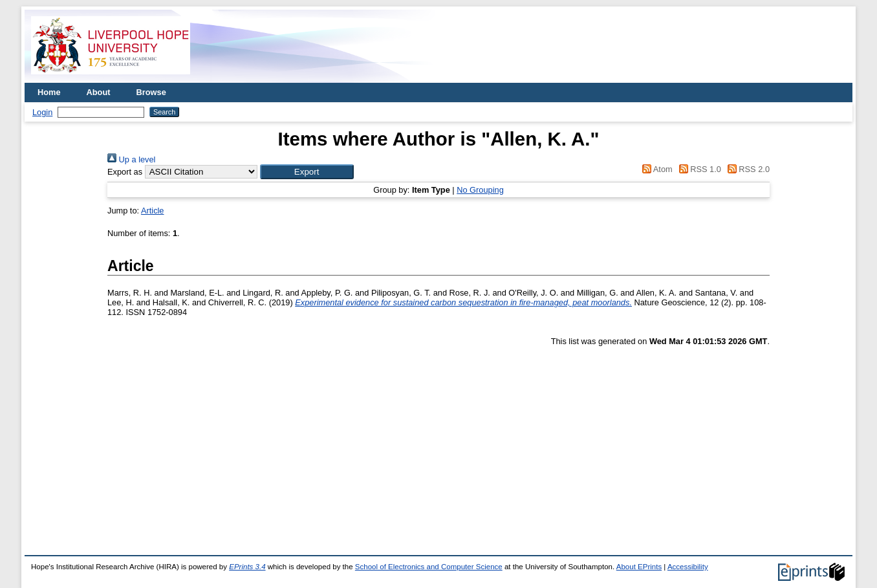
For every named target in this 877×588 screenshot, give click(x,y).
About (99, 92)
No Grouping (480, 190)
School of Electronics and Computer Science (429, 567)
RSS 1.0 (698, 169)
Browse (151, 92)
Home (49, 92)
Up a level (131, 159)
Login (42, 112)
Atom (655, 169)
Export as (125, 172)
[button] (307, 172)
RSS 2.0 (746, 169)
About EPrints (639, 567)
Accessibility (688, 567)
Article (153, 211)
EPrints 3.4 (247, 567)
